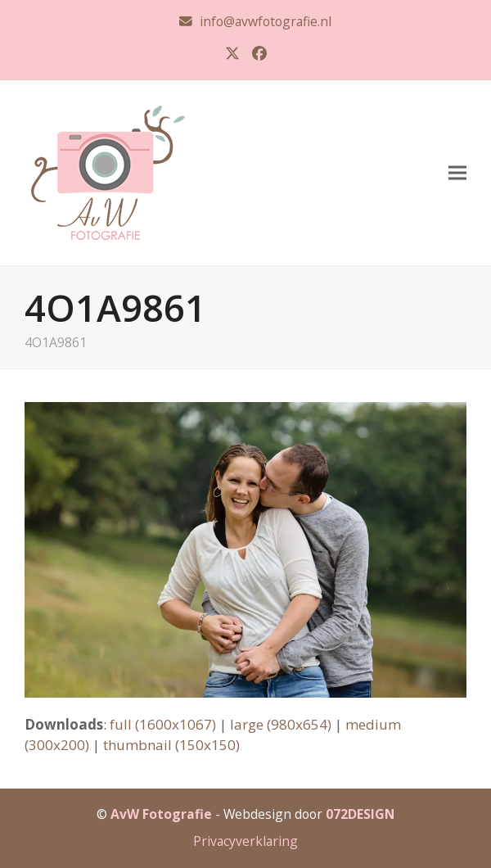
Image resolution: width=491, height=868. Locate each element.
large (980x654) (281, 724)
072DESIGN (360, 814)
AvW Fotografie (161, 814)
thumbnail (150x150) (171, 745)
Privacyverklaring (245, 841)
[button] (457, 172)
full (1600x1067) (163, 724)
